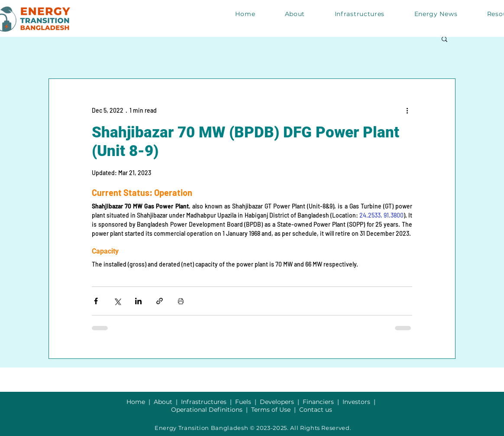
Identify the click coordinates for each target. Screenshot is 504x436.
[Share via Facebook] (96, 301)
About (165, 402)
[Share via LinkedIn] (138, 301)
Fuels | (247, 402)
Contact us (316, 410)
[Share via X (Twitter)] (117, 301)
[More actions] (407, 110)
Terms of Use (271, 410)
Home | (140, 402)
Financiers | (323, 402)
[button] (444, 39)
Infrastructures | (208, 402)
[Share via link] (160, 301)
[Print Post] (181, 301)
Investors (357, 402)
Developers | (281, 402)
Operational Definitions (208, 410)
